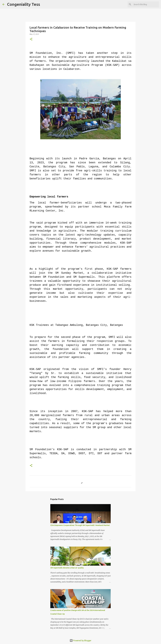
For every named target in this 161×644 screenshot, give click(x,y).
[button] (31, 39)
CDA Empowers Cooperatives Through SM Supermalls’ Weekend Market (80, 525)
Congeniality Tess (24, 4)
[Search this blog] (146, 4)
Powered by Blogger (80, 640)
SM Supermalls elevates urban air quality (67, 568)
